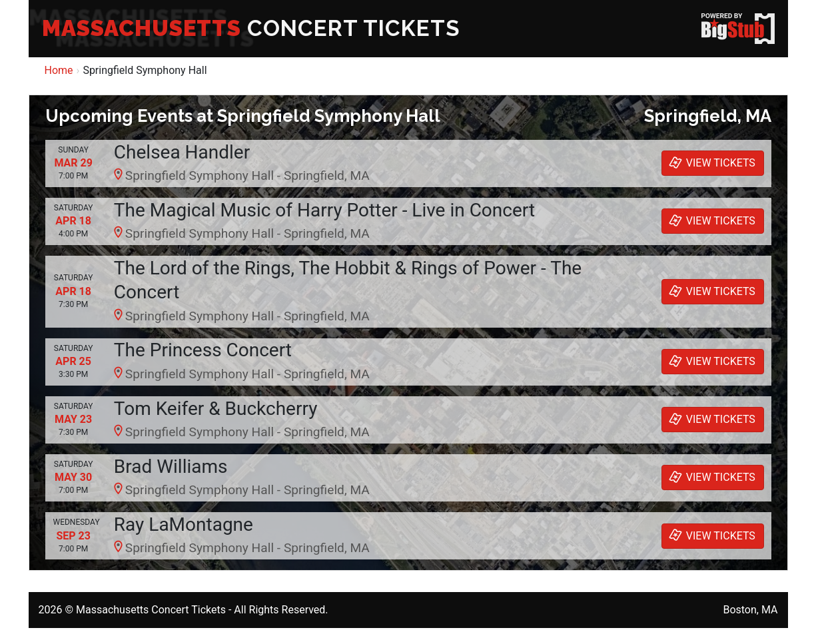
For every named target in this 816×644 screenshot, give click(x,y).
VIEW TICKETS (711, 162)
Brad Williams (171, 467)
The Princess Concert (203, 350)
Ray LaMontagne (184, 524)
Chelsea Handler (182, 152)
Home (59, 70)
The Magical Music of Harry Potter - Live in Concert (324, 210)
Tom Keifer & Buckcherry (216, 409)
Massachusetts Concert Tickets (151, 610)
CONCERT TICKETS (251, 28)
